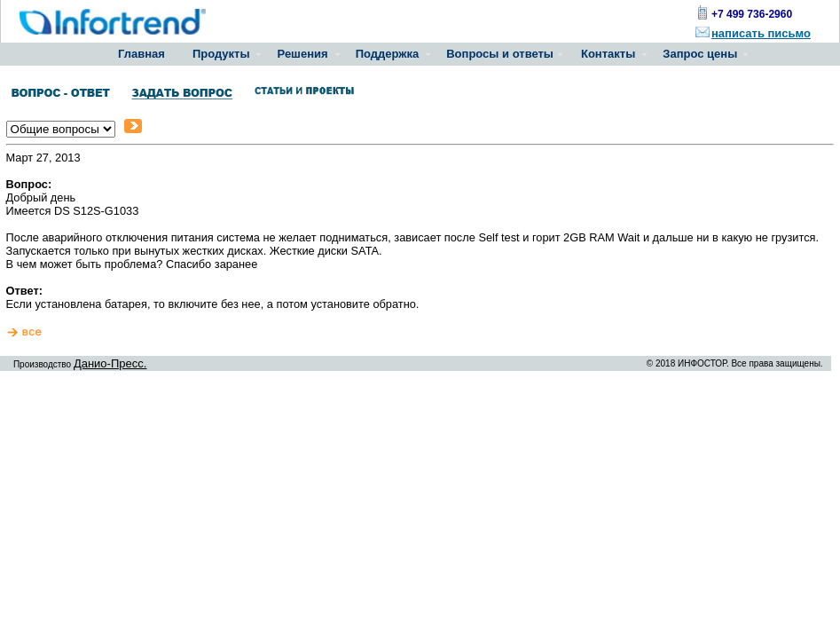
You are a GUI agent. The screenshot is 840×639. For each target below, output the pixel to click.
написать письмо (761, 33)
